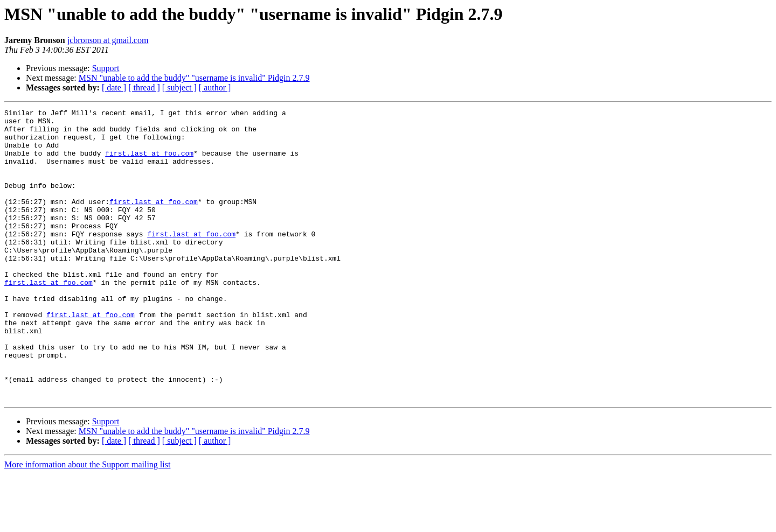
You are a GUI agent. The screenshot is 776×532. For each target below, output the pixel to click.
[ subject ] (179, 87)
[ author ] (215, 87)
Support (106, 68)
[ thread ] (144, 87)
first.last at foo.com (149, 163)
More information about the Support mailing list (87, 523)
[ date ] (114, 87)
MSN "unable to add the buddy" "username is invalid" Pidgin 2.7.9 (194, 78)
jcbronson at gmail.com (108, 40)
